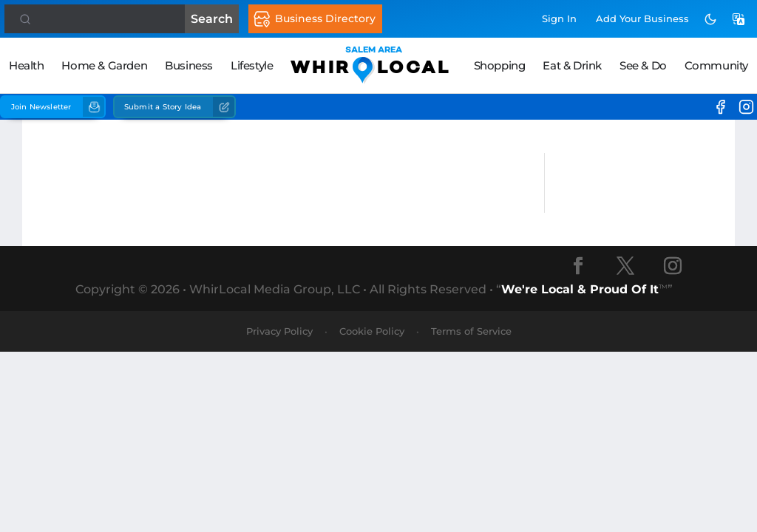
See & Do (643, 65)
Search (212, 19)
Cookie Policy (372, 331)
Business (189, 65)
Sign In (559, 18)
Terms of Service (471, 331)
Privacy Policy (279, 331)
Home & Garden (104, 65)
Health (27, 65)
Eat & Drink (572, 65)
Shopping (500, 65)
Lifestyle (252, 65)
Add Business (642, 18)
